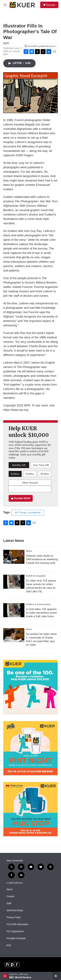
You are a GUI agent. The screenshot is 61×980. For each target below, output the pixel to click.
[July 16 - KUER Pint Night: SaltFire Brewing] (30, 748)
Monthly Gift (19, 465)
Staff (9, 903)
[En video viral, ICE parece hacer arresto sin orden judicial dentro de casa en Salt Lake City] (14, 582)
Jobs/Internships (15, 910)
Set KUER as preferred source (40, 46)
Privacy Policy (14, 917)
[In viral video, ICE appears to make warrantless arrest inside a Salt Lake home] (14, 610)
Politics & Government (38, 604)
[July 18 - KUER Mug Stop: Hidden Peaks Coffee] (30, 809)
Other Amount (30, 483)
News (29, 551)
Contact (10, 896)
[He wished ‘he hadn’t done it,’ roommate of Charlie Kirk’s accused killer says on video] (14, 635)
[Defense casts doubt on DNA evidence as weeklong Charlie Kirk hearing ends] (14, 557)
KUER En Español (36, 576)
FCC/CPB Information (17, 924)
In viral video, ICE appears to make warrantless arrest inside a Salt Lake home (41, 613)
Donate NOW (21, 498)
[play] (5, 976)
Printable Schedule (16, 938)
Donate (51, 5)
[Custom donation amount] (30, 489)
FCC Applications (15, 931)
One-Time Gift (41, 465)
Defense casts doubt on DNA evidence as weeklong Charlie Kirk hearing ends (42, 559)
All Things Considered (28, 513)
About (10, 889)
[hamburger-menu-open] (5, 5)
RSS (9, 945)
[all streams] (57, 976)
